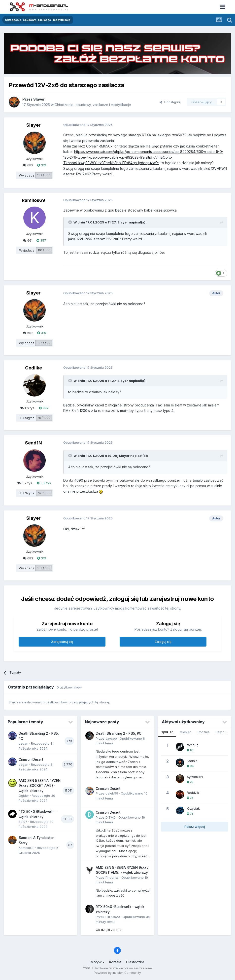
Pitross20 (113, 917)
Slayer (39, 99)
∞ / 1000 (44, 418)
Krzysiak (193, 808)
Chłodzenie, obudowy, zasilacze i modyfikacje (93, 105)
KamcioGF (26, 848)
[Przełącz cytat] (70, 222)
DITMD (111, 817)
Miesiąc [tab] (185, 732)
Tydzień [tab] (167, 732)
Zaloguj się (163, 642)
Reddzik (193, 793)
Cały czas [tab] (222, 732)
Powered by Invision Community (117, 973)
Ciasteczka (135, 962)
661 (28, 240)
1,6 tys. (28, 408)
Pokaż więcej (195, 827)
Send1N (34, 443)
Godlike (34, 368)
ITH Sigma (27, 418)
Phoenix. (112, 877)
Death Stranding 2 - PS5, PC (119, 733)
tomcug (193, 745)
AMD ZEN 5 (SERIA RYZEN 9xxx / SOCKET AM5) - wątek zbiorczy (40, 786)
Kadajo (192, 761)
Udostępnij (170, 102)
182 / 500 (44, 175)
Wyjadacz (27, 175)
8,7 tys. (25, 483)
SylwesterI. (195, 777)
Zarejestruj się (62, 642)
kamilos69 (34, 200)
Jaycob (111, 738)
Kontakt (115, 962)
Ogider (24, 796)
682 (28, 165)
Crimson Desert (31, 760)
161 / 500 (44, 250)
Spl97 (23, 822)
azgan (23, 743)
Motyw (98, 962)
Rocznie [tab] (204, 732)
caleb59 (112, 793)
